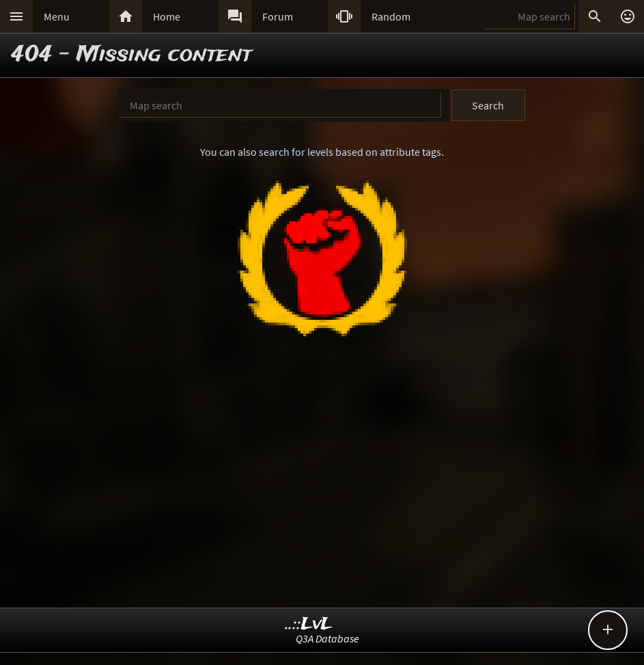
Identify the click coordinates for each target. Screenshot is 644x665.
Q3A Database (327, 638)
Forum (278, 16)
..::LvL (309, 624)
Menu (57, 16)
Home (167, 16)
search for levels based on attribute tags (350, 152)
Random (391, 16)
